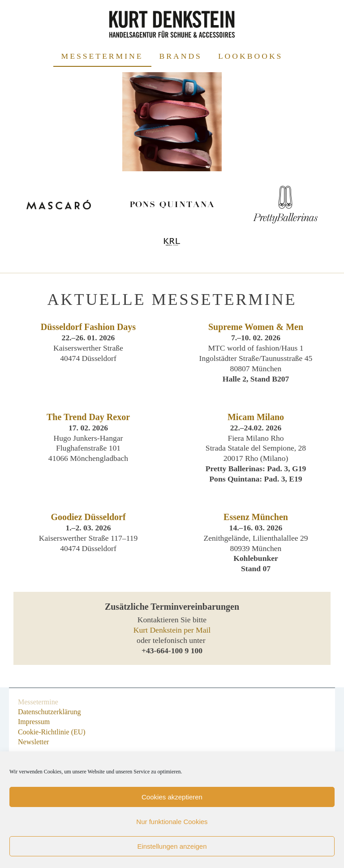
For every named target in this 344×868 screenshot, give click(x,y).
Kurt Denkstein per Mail (172, 630)
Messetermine (102, 56)
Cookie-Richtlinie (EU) (52, 732)
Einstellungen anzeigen (172, 846)
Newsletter (33, 742)
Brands (181, 56)
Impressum (34, 722)
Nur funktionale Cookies (172, 822)
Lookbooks (251, 56)
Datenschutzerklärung (49, 712)
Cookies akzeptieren (172, 797)
